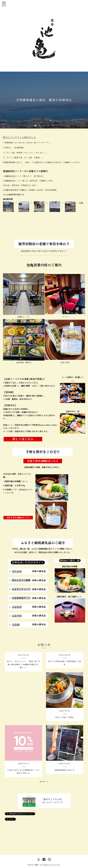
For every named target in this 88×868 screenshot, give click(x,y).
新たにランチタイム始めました (19, 138)
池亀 (36, 865)
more (44, 781)
